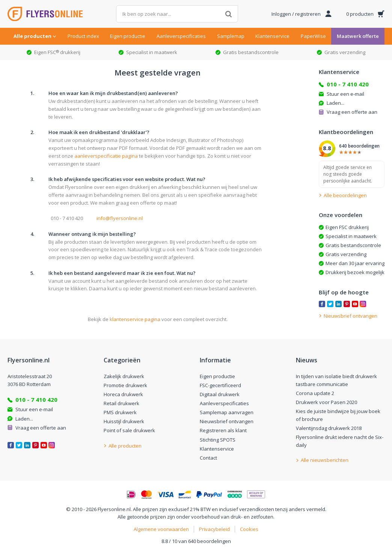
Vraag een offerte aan (352, 112)
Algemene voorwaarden (161, 529)
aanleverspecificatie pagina (106, 156)
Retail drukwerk (121, 403)
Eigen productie (128, 36)
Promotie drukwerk (125, 385)
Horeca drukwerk (123, 394)
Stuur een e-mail (345, 94)
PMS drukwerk (120, 412)
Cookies (249, 529)
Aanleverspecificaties (181, 36)
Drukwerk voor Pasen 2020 (326, 402)
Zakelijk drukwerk (124, 376)
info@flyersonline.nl (120, 218)
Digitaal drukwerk (220, 394)
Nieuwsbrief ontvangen (227, 421)
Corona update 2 (315, 393)
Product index (83, 36)
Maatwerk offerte (358, 36)
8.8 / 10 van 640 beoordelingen (196, 541)
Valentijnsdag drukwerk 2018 (329, 428)
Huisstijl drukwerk (124, 421)
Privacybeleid (214, 529)
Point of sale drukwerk (129, 430)
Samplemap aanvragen (227, 412)
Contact (208, 458)
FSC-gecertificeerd (220, 385)
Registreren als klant (223, 430)
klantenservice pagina (135, 319)
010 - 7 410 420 (348, 84)
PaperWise (313, 36)
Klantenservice (272, 36)
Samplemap (231, 36)
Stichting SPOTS (218, 440)
